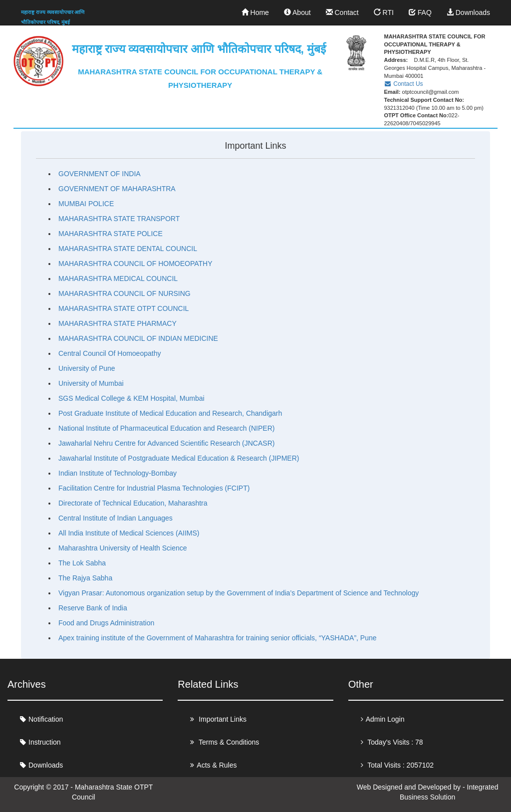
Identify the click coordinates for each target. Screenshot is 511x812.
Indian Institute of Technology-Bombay (118, 473)
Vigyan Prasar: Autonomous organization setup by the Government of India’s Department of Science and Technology (239, 593)
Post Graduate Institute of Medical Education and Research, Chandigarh (170, 413)
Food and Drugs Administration (106, 623)
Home (255, 12)
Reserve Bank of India (93, 608)
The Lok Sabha (82, 563)
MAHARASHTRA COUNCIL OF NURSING (125, 293)
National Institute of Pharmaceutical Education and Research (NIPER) (166, 428)
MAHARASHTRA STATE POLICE (111, 234)
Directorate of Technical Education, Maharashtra (133, 503)
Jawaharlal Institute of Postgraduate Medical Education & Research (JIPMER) (179, 458)
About (297, 12)
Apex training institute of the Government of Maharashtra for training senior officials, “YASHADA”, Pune (218, 638)
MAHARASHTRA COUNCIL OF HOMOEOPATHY (135, 264)
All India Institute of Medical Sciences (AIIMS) (129, 533)
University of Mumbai (91, 383)
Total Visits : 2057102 (400, 765)
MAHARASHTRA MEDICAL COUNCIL (118, 278)
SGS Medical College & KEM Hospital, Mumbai (131, 398)
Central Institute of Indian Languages (116, 518)
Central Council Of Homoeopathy (110, 353)
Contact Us (403, 84)
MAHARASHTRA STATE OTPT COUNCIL (124, 308)
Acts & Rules (217, 765)
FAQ (420, 12)
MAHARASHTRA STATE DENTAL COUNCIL (128, 249)
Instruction (45, 742)
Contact (342, 12)
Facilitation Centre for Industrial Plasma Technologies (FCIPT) (154, 488)
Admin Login (385, 719)
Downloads (468, 12)
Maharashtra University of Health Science (123, 548)
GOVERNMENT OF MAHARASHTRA (117, 189)
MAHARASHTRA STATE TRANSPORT (119, 219)
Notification (46, 719)
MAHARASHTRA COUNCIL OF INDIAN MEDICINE (138, 338)
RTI (384, 12)
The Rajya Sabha (85, 578)
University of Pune (87, 368)
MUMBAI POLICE (86, 204)
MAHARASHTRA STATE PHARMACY (118, 323)
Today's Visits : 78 (394, 742)
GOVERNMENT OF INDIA (100, 174)
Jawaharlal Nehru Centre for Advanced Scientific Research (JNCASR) (166, 443)
